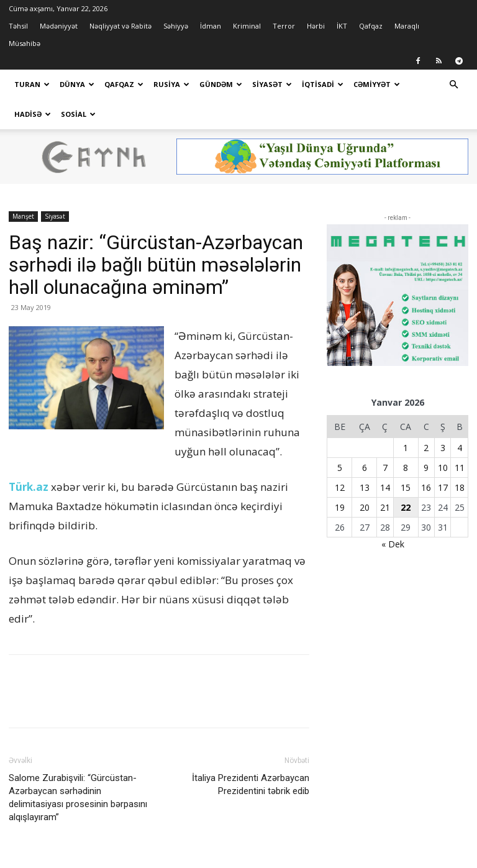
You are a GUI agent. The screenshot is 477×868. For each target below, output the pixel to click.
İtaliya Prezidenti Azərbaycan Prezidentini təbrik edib (251, 755)
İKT (342, 26)
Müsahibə (25, 43)
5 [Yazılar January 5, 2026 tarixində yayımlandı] (340, 438)
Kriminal (247, 26)
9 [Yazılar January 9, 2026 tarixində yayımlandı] (426, 438)
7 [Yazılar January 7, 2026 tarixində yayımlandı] (385, 438)
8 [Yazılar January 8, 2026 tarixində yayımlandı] (406, 438)
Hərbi (316, 26)
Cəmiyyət (377, 84)
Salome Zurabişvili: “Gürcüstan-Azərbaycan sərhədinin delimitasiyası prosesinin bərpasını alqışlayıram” (78, 768)
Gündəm (221, 84)
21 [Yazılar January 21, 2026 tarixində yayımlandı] (385, 477)
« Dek (393, 514)
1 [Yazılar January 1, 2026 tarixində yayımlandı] (406, 418)
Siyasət (272, 84)
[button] (453, 85)
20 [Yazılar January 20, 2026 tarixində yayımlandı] (365, 477)
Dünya (77, 84)
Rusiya (171, 84)
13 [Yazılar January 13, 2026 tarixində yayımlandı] (365, 458)
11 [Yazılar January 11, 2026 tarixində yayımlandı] (460, 438)
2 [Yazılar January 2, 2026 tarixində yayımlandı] (426, 418)
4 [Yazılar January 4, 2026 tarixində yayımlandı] (460, 418)
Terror (284, 26)
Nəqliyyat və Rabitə (120, 26)
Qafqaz (371, 26)
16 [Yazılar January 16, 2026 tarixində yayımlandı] (426, 458)
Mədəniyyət (59, 26)
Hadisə (33, 114)
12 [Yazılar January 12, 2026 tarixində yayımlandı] (340, 458)
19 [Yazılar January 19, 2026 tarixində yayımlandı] (340, 477)
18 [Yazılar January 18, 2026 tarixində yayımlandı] (460, 458)
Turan (32, 84)
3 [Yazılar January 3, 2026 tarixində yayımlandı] (443, 418)
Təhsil (18, 26)
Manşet (23, 186)
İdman (211, 26)
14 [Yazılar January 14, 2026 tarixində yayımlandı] (385, 458)
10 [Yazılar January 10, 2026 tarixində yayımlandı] (443, 438)
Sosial (78, 114)
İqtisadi (323, 84)
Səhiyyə (176, 26)
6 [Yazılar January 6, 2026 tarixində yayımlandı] (365, 438)
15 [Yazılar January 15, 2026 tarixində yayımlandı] (406, 458)
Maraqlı (407, 26)
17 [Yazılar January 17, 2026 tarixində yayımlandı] (443, 458)
